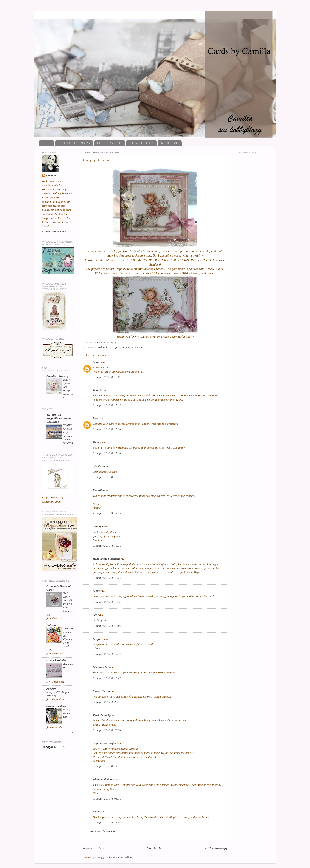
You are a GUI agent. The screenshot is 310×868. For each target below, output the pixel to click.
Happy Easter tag (67, 713)
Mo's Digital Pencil (133, 347)
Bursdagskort (103, 347)
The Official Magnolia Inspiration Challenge (59, 418)
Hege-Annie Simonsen (106, 559)
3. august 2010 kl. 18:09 (107, 626)
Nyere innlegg (94, 848)
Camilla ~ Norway (57, 376)
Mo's (133, 251)
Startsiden (155, 848)
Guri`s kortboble (56, 660)
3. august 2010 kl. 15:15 (107, 477)
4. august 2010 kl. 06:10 (107, 799)
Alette (96, 591)
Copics (116, 347)
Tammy (97, 442)
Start (47, 143)
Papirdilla (99, 490)
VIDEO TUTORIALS (74, 143)
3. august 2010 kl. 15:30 (107, 546)
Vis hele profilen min (54, 231)
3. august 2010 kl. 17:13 (107, 602)
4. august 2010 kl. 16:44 (107, 822)
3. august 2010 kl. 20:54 (107, 730)
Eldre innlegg (216, 848)
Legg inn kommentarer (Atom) (116, 857)
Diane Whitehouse (104, 779)
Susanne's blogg (56, 706)
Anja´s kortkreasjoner (106, 743)
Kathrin (51, 625)
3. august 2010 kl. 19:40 (107, 678)
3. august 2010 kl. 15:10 (107, 405)
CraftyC (98, 639)
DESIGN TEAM (141, 143)
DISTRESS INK (109, 143)
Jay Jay (51, 689)
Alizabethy (99, 466)
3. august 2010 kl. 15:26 (107, 513)
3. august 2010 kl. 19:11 (107, 654)
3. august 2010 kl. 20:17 (107, 702)
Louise (97, 418)
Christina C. (100, 667)
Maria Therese (102, 691)
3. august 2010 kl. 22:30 (107, 766)
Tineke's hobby (102, 715)
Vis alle (70, 733)
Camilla (51, 176)
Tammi (97, 812)
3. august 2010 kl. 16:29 (107, 578)
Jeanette (98, 390)
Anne (96, 362)
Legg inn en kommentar (102, 831)
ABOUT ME (170, 143)
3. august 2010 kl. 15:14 (107, 429)
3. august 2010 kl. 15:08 (107, 377)
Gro (95, 615)
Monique (98, 526)
